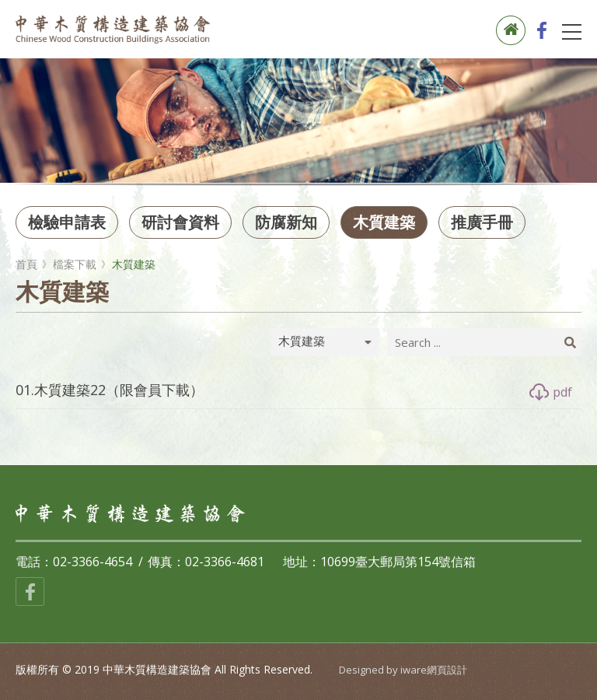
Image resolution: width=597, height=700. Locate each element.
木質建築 (384, 222)
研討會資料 (180, 222)
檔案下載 (75, 264)
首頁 (26, 264)
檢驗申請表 (67, 222)
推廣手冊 (482, 222)
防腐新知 (286, 222)
